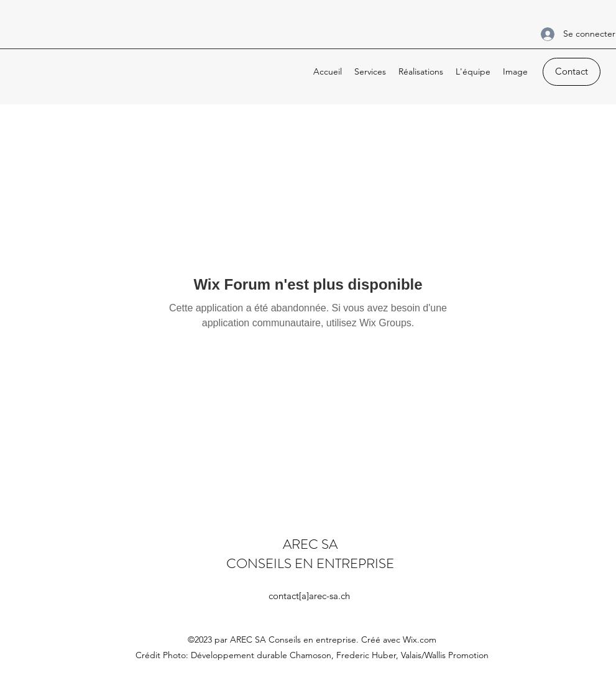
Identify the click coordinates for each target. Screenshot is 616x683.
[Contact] (572, 72)
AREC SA (310, 544)
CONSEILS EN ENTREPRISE (310, 563)
